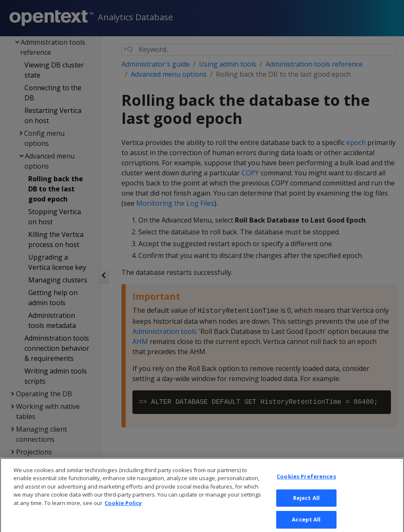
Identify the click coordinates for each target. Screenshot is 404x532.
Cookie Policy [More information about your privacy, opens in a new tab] (123, 513)
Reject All (306, 508)
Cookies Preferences (306, 486)
